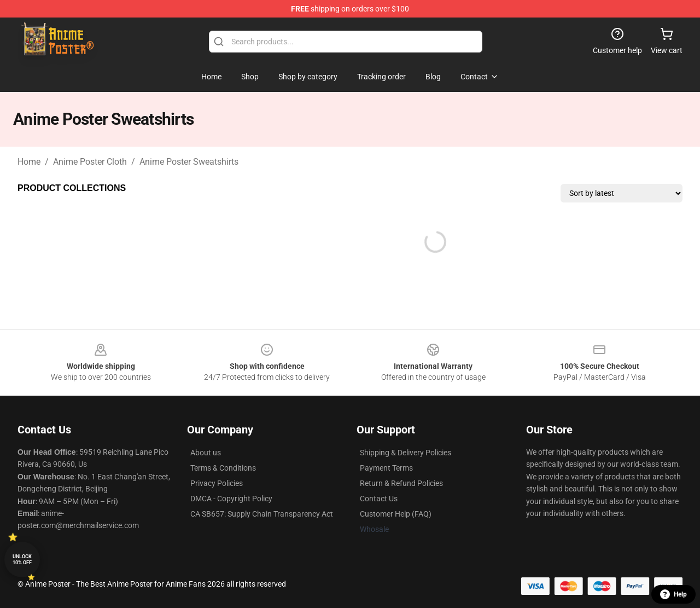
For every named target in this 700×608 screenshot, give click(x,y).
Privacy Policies (217, 483)
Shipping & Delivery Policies (406, 453)
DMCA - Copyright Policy (231, 499)
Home (29, 162)
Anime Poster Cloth (90, 162)
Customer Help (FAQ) (396, 514)
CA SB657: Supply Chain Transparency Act (262, 514)
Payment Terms (386, 468)
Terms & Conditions (223, 468)
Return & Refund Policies (401, 483)
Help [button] (673, 594)
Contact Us (379, 499)
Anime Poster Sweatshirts (189, 162)
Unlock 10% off (22, 560)
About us (206, 453)
